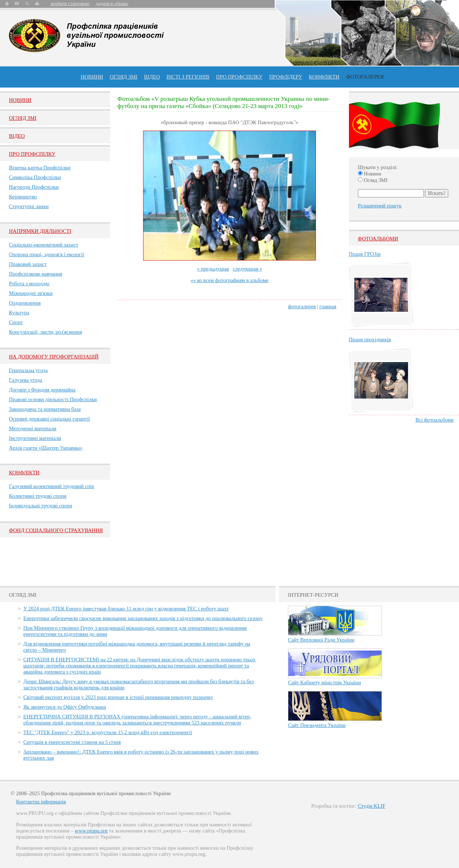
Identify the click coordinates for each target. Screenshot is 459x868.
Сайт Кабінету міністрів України (325, 682)
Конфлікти (24, 473)
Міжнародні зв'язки (31, 293)
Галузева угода (25, 380)
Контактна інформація (41, 802)
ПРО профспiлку (239, 77)
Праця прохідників (370, 339)
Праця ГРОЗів (365, 254)
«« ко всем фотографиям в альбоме (229, 280)
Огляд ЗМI (23, 118)
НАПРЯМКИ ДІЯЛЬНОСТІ (40, 231)
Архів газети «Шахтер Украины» (46, 448)
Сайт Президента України (317, 725)
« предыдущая (213, 269)
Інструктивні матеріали (35, 438)
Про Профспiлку (32, 154)
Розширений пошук (380, 206)
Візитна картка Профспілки (40, 168)
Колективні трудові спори (38, 496)
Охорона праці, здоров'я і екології (47, 254)
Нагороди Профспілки (34, 187)
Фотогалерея (365, 77)
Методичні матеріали (33, 428)
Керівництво (23, 197)
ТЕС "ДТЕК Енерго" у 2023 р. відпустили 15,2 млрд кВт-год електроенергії (108, 732)
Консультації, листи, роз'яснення (45, 332)
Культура (19, 313)
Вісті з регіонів (188, 77)
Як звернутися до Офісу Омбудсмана (65, 707)
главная (328, 306)
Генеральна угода (28, 370)
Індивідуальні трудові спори (41, 506)
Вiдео (17, 136)
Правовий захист (28, 264)
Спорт (16, 322)
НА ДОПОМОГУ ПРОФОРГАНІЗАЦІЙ (54, 357)
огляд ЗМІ (124, 77)
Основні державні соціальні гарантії (49, 419)
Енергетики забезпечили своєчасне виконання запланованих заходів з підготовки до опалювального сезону (143, 618)
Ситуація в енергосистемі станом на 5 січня (72, 742)
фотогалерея (302, 306)
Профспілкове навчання (36, 274)
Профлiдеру (285, 77)
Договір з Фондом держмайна (42, 390)
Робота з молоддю (29, 283)
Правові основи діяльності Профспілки (53, 399)
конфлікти (324, 77)
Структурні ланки (29, 206)
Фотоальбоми (378, 239)
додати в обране (112, 3)
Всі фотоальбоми (435, 420)
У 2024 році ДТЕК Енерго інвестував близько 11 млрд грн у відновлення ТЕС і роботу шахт (126, 609)
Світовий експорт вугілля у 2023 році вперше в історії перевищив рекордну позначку (118, 697)
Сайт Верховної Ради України (321, 640)
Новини (92, 77)
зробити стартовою (70, 3)
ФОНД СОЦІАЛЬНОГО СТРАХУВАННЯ (56, 530)
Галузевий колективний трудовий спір (52, 486)
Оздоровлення (25, 303)
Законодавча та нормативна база (45, 409)
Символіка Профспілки (35, 177)
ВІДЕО (152, 77)
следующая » (247, 269)
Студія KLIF (372, 806)
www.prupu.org (91, 831)
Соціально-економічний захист (44, 245)
